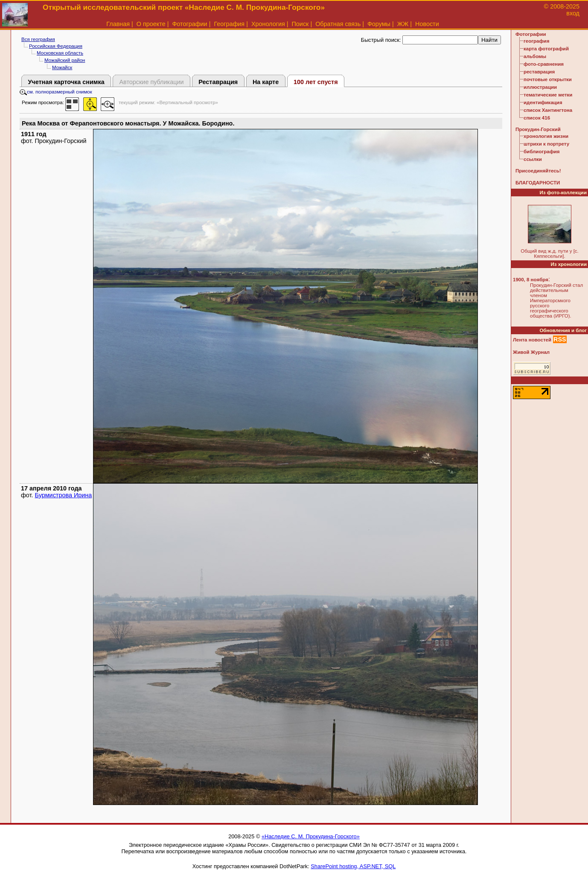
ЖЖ (403, 24)
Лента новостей (532, 340)
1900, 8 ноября (531, 280)
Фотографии (189, 24)
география (536, 41)
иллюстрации (540, 87)
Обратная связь (338, 24)
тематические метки (548, 95)
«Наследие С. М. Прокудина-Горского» (311, 836)
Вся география (38, 39)
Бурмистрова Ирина (64, 495)
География (229, 24)
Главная (118, 24)
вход (573, 13)
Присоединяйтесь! (538, 171)
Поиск (300, 24)
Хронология (268, 24)
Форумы (379, 24)
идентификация (543, 102)
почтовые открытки (548, 79)
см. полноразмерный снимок (56, 92)
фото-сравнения (544, 64)
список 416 (537, 118)
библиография (542, 152)
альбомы (535, 56)
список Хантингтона (548, 110)
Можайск (62, 67)
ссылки (533, 159)
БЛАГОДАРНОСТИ (538, 183)
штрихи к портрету (546, 144)
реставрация (539, 72)
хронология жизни (546, 136)
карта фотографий (546, 49)
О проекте (151, 24)
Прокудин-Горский (538, 129)
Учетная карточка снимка (66, 82)
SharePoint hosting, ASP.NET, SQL (353, 866)
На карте (266, 82)
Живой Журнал (531, 352)
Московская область (60, 53)
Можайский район (65, 60)
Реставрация (218, 82)
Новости (427, 24)
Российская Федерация (56, 46)
